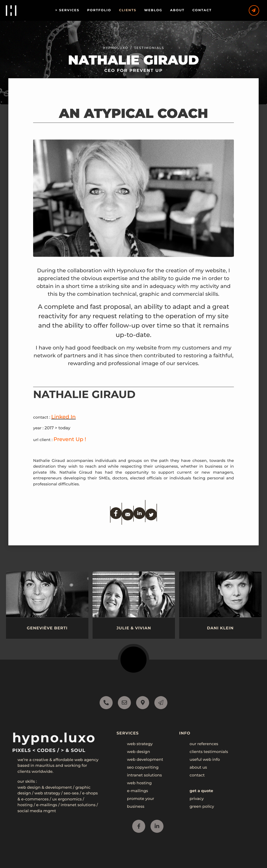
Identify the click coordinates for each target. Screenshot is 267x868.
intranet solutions (144, 775)
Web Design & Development (45, 787)
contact (197, 775)
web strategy (140, 744)
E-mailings (47, 805)
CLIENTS (132, 10)
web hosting (139, 783)
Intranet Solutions (78, 805)
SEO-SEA (71, 793)
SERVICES (74, 10)
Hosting (25, 805)
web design (138, 752)
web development (145, 759)
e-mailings (138, 791)
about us (198, 767)
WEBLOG (157, 10)
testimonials (149, 53)
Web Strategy (47, 793)
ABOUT (182, 10)
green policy (202, 806)
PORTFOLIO (103, 10)
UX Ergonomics (67, 799)
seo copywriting (143, 767)
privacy (197, 798)
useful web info (205, 759)
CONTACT (206, 10)
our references (204, 744)
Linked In (63, 417)
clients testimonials (209, 752)
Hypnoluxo (116, 53)
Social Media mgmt (37, 811)
